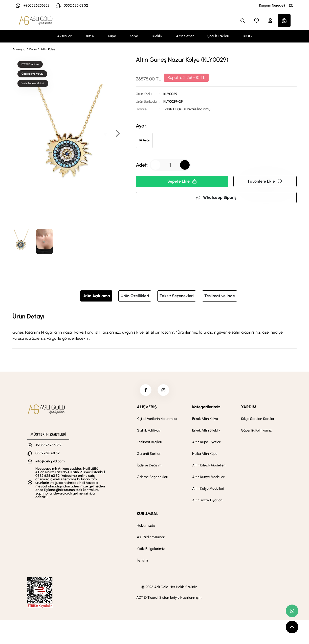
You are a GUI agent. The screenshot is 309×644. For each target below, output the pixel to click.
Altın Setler (185, 36)
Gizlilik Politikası (149, 431)
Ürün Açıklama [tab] (96, 296)
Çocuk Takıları (218, 36)
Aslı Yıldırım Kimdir (151, 538)
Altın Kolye (48, 49)
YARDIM (249, 408)
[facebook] (145, 391)
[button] (117, 134)
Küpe (112, 36)
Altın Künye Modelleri (209, 478)
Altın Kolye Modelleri (208, 490)
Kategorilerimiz (206, 408)
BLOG (247, 36)
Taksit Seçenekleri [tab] (177, 296)
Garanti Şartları (149, 455)
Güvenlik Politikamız (256, 431)
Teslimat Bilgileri (149, 443)
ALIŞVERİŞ (147, 408)
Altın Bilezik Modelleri (209, 466)
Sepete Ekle (182, 181)
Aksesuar (64, 36)
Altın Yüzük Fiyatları (207, 501)
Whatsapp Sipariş (216, 197)
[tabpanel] (155, 327)
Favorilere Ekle (265, 181)
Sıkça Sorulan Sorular (258, 420)
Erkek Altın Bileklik (206, 431)
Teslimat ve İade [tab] (220, 296)
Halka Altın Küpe (205, 455)
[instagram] (164, 391)
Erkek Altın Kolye (205, 420)
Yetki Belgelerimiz (151, 550)
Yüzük (90, 36)
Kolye (134, 36)
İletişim (142, 561)
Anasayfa (19, 49)
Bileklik (157, 36)
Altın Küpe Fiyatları (207, 443)
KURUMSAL (148, 515)
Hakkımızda (146, 527)
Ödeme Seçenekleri (152, 478)
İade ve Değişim (149, 466)
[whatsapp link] (292, 611)
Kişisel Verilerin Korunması (157, 420)
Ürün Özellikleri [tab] (135, 296)
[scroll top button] (292, 627)
